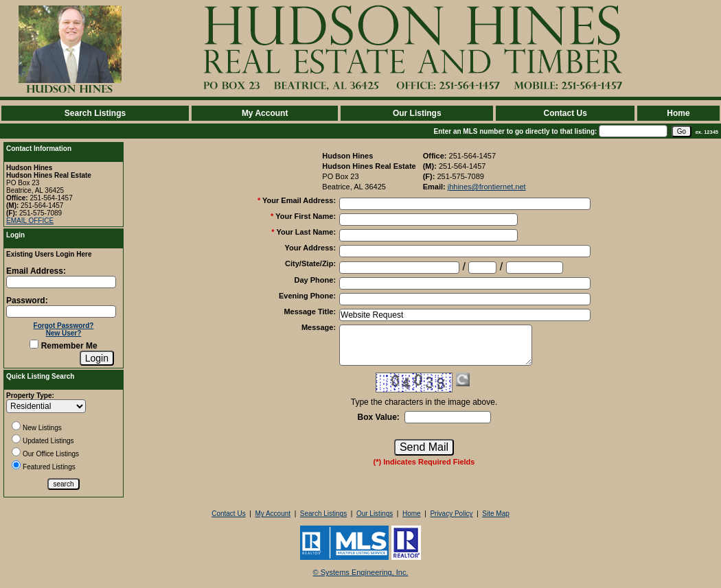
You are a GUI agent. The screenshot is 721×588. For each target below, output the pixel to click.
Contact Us (565, 113)
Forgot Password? (64, 326)
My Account (265, 113)
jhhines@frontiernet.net (487, 187)
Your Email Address (299, 200)
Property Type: (30, 396)
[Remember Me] (34, 344)
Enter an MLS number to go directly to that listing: (516, 131)
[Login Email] (61, 282)
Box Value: (378, 417)
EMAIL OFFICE (30, 221)
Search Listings (95, 113)
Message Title (310, 311)
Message (319, 327)
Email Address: (36, 271)
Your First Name (306, 216)
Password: (27, 301)
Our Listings (417, 113)
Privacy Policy (451, 514)
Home (678, 113)
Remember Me (63, 346)
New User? (64, 333)
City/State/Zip (310, 263)
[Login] (97, 358)
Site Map (495, 514)
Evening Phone (307, 296)
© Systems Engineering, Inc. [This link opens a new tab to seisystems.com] (361, 572)
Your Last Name (306, 232)
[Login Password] (61, 311)
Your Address (310, 248)
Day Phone (316, 280)
